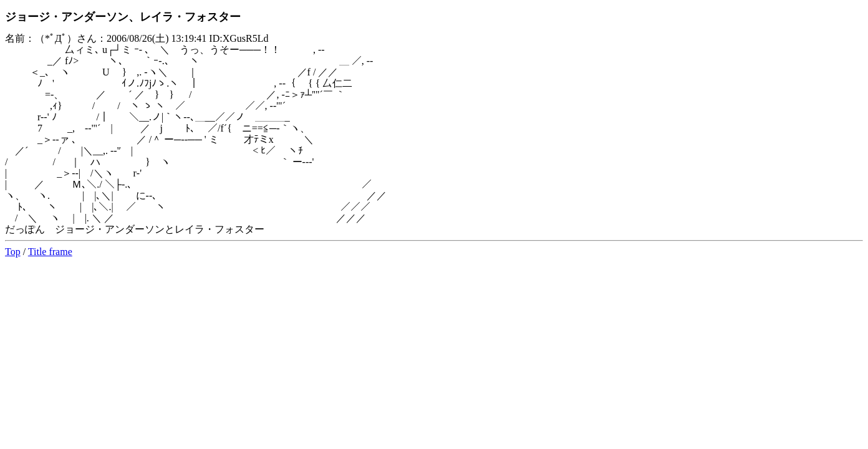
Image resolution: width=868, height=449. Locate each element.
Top (13, 252)
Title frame (50, 252)
